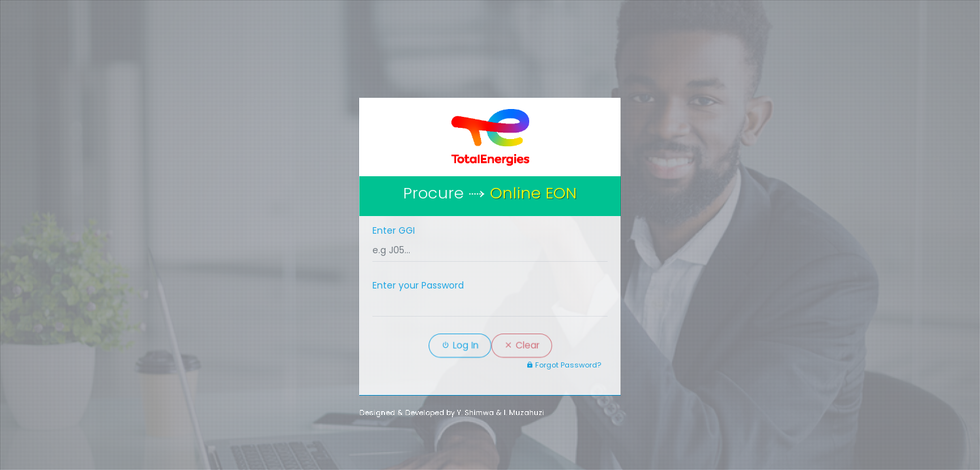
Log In (460, 345)
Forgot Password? (563, 365)
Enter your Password (418, 285)
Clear (522, 345)
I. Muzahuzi (524, 413)
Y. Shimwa (475, 413)
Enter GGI (394, 230)
